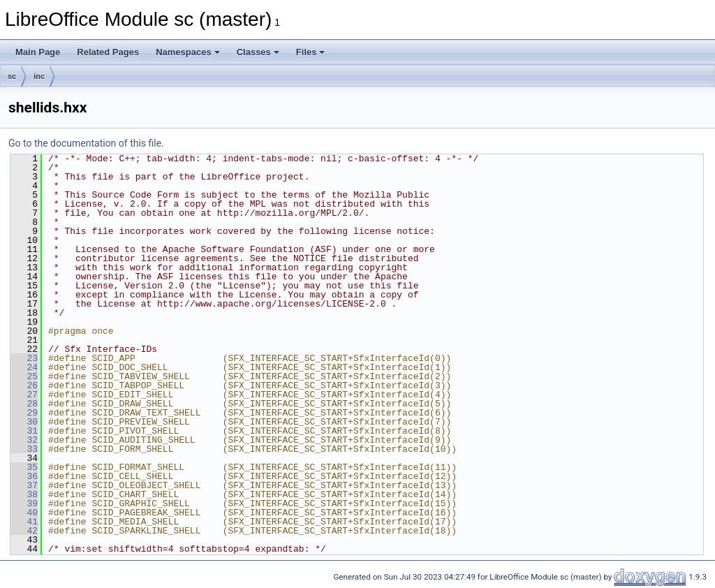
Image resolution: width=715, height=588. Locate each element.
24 (24, 367)
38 (24, 494)
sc (12, 76)
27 (24, 395)
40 (24, 513)
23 (24, 358)
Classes (258, 52)
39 (24, 504)
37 (24, 485)
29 (24, 413)
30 (24, 422)
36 (24, 476)
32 (24, 440)
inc (39, 76)
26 (24, 385)
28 (24, 404)
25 (24, 376)
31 (24, 431)
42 (24, 531)
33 (24, 449)
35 (24, 467)
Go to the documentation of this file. (86, 143)
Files (311, 52)
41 (24, 522)
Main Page (38, 52)
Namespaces (188, 52)
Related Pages (108, 52)
